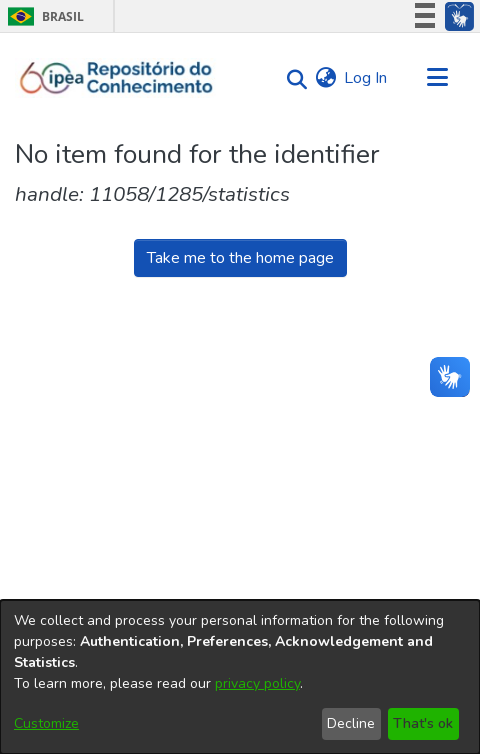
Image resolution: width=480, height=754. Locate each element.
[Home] (116, 78)
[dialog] (240, 677)
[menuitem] (325, 78)
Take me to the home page (240, 258)
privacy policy (257, 683)
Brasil (42, 16)
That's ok (423, 723)
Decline (351, 723)
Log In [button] (366, 78)
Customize (46, 723)
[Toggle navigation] (437, 78)
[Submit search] (291, 78)
